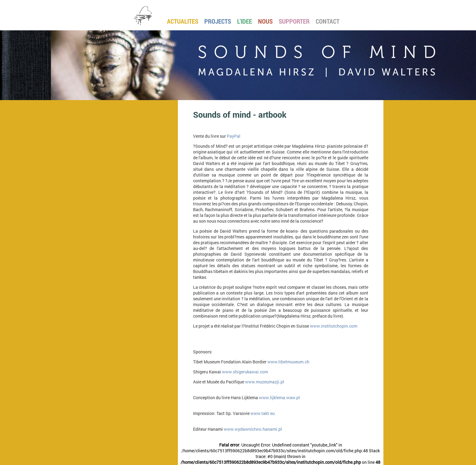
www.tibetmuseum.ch (288, 362)
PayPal (234, 136)
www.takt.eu (263, 413)
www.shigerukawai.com (245, 372)
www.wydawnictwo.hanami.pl (253, 429)
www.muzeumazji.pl (265, 382)
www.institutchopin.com (334, 326)
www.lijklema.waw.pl (279, 398)
